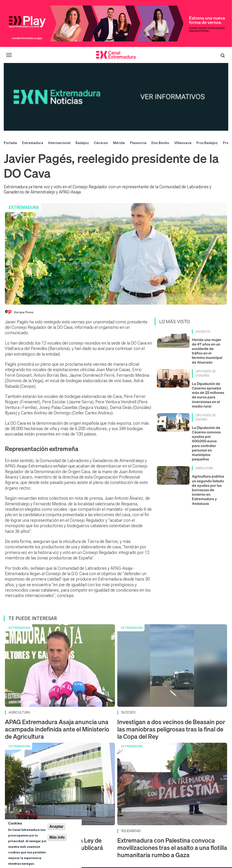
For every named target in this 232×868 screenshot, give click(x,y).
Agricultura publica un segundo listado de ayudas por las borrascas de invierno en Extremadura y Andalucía (208, 428)
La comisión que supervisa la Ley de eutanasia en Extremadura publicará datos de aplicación (54, 786)
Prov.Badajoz (207, 81)
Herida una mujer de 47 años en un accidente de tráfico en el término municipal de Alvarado (207, 289)
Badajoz (82, 81)
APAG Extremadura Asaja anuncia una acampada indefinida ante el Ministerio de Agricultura (57, 667)
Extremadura (33, 81)
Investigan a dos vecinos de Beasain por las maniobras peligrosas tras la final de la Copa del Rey (171, 667)
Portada (10, 81)
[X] (147, 823)
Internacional (59, 81)
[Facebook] (160, 823)
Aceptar (57, 827)
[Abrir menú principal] (9, 55)
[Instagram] (136, 823)
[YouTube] (124, 823)
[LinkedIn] (182, 823)
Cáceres (101, 81)
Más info (57, 837)
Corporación (147, 837)
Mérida (119, 81)
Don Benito (160, 81)
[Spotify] (172, 823)
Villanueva (183, 81)
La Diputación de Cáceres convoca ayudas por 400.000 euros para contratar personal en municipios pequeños (206, 381)
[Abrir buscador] (223, 55)
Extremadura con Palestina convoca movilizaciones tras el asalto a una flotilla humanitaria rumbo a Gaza (172, 786)
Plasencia (138, 81)
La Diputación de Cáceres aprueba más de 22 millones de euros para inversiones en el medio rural (208, 333)
